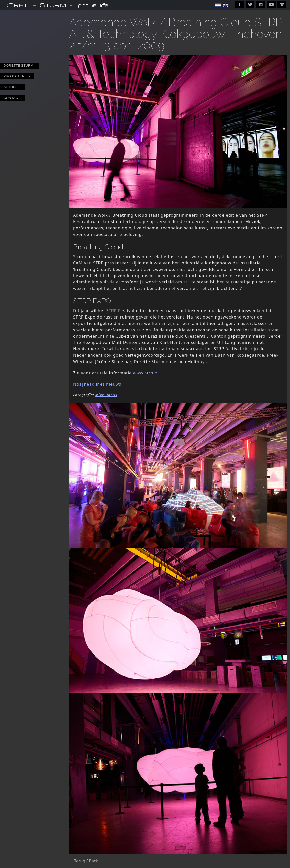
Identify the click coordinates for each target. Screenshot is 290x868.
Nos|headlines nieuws (97, 384)
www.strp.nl (146, 373)
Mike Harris (106, 395)
